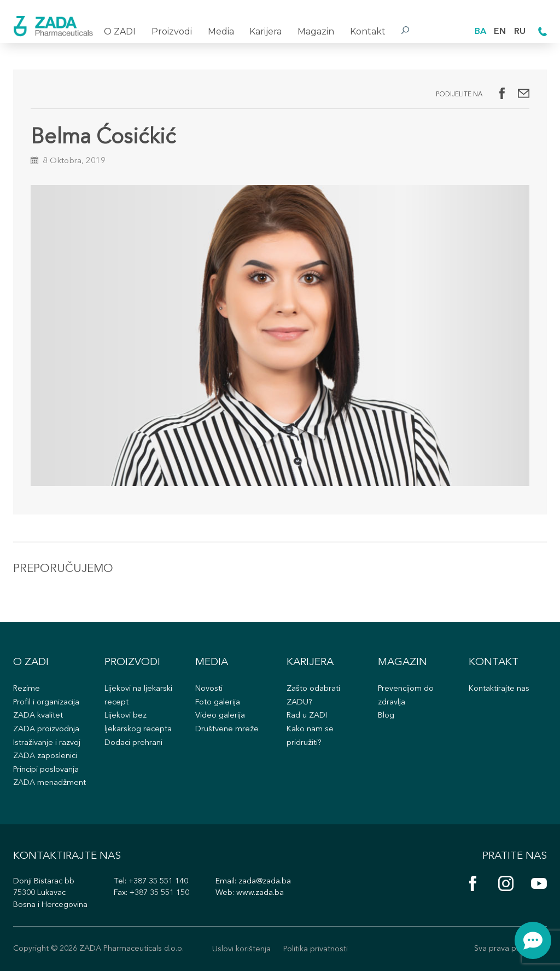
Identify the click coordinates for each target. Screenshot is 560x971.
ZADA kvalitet (38, 716)
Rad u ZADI (307, 716)
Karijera (266, 31)
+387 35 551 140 (158, 882)
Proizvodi (172, 31)
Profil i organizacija (46, 703)
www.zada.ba (260, 893)
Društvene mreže (227, 729)
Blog (386, 716)
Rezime (27, 689)
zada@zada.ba (265, 882)
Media (221, 31)
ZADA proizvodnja (46, 729)
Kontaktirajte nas (499, 689)
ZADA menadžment (49, 783)
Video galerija (220, 716)
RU (520, 32)
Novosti (209, 689)
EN (500, 32)
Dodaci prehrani (133, 743)
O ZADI (120, 31)
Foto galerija (218, 703)
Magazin (316, 31)
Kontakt (368, 31)
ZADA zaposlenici (45, 756)
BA (480, 32)
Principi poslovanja (46, 770)
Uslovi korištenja (241, 949)
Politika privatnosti (316, 949)
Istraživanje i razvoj (47, 743)
